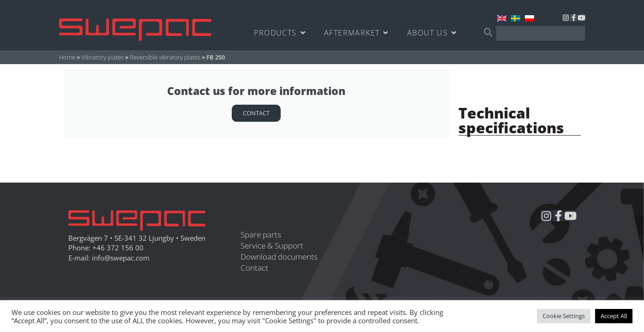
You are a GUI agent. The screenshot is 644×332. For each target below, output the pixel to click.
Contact (256, 113)
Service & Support (272, 246)
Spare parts (261, 234)
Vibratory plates (102, 57)
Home (67, 57)
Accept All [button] (614, 316)
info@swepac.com (121, 258)
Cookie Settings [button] (564, 316)
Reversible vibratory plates (165, 57)
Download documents (279, 257)
